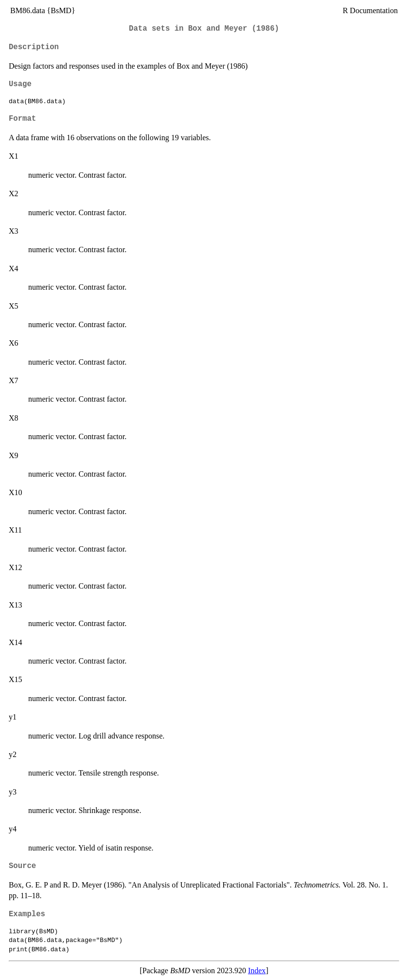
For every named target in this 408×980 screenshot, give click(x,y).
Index (257, 971)
